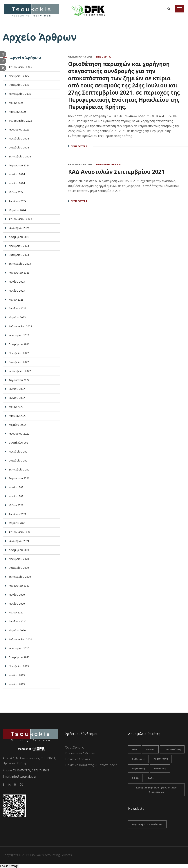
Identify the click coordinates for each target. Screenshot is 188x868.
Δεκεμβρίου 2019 (19, 657)
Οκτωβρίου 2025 (19, 85)
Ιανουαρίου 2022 (19, 434)
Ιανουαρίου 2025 (19, 129)
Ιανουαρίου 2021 (19, 541)
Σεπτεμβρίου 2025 (20, 94)
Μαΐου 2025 (16, 103)
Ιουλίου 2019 (17, 675)
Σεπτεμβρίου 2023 (20, 264)
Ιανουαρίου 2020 (19, 648)
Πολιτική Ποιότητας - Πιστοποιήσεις (91, 765)
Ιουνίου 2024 (17, 183)
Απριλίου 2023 (17, 308)
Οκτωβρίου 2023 (19, 255)
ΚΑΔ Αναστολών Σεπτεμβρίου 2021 (116, 172)
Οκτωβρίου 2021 (19, 460)
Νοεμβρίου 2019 (19, 666)
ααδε (151, 778)
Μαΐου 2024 (16, 192)
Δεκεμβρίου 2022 (19, 344)
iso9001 (150, 749)
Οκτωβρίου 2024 (19, 147)
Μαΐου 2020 (16, 612)
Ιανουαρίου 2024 (19, 228)
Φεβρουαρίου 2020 (20, 639)
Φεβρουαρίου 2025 (20, 121)
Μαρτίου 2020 (17, 630)
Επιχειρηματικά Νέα (109, 164)
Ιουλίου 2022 (17, 389)
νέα (134, 749)
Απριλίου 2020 (17, 621)
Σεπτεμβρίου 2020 (20, 577)
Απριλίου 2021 (17, 514)
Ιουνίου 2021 (17, 496)
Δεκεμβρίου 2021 (19, 443)
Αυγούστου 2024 (19, 165)
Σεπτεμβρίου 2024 (20, 156)
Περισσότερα (79, 146)
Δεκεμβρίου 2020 (19, 550)
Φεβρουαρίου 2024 (20, 219)
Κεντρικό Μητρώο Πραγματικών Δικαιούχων (156, 790)
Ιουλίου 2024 (17, 174)
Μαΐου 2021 (16, 505)
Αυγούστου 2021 (19, 478)
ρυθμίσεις (138, 759)
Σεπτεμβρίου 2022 (20, 371)
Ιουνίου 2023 (17, 291)
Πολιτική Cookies (78, 759)
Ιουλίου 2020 (17, 595)
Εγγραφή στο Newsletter (147, 824)
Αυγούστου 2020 (19, 586)
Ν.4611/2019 (161, 759)
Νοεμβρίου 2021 (19, 452)
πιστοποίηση (172, 749)
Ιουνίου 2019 (17, 684)
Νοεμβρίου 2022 (19, 353)
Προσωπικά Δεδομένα (81, 753)
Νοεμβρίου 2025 (19, 76)
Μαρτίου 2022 (17, 425)
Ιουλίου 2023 (17, 282)
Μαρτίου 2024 (17, 210)
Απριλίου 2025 (17, 112)
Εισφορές (160, 768)
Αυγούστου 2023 (19, 273)
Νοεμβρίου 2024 (19, 138)
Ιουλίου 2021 (17, 487)
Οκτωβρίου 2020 (19, 568)
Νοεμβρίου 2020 (19, 559)
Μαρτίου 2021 (17, 523)
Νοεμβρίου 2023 (19, 246)
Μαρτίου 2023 (17, 317)
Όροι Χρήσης (75, 747)
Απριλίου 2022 (17, 416)
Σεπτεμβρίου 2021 (20, 469)
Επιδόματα (103, 57)
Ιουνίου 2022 (17, 398)
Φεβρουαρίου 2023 (20, 326)
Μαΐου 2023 (16, 300)
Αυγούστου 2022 (19, 380)
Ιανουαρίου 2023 (19, 335)
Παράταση (139, 768)
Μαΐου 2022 (16, 407)
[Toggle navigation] (180, 9)
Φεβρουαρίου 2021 (20, 532)
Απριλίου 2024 (17, 201)
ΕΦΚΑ (135, 778)
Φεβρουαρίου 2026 (20, 67)
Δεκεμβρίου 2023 (19, 237)
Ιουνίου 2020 (17, 604)
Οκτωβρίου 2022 (19, 362)
